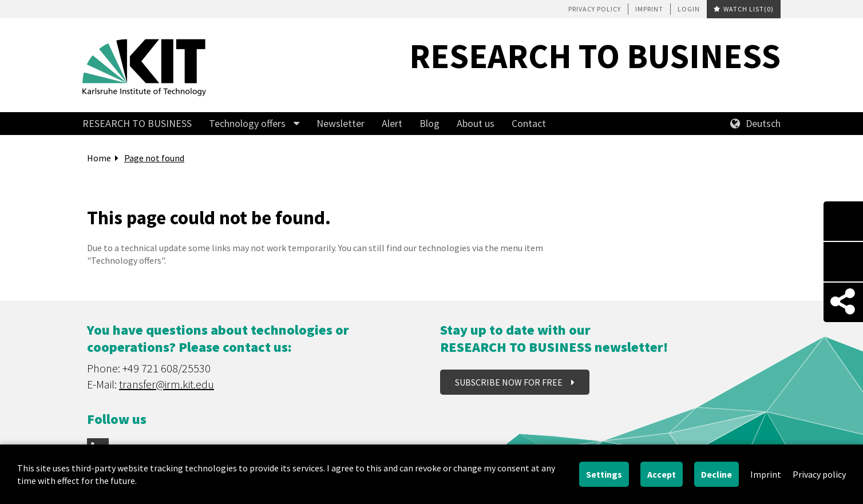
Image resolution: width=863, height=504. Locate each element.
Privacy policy (595, 9)
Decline (716, 474)
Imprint (649, 9)
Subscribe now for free (510, 382)
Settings (604, 474)
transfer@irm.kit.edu (167, 384)
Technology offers (247, 123)
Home (99, 158)
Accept (662, 474)
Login (689, 9)
